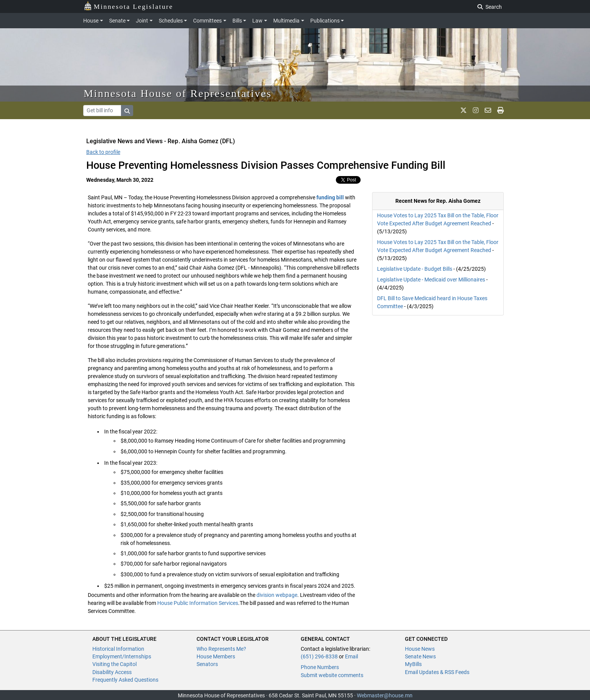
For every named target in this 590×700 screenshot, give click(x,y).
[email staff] (488, 110)
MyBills (413, 664)
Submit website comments (332, 675)
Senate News (420, 656)
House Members (216, 656)
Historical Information (118, 649)
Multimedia (286, 21)
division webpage (277, 595)
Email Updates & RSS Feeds (437, 672)
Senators (207, 664)
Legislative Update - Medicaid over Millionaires (431, 280)
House (91, 21)
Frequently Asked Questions (125, 680)
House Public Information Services (197, 603)
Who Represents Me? (221, 649)
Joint (142, 21)
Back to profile (103, 152)
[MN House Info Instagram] (476, 110)
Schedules (171, 21)
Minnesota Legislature (128, 6)
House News (420, 649)
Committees (207, 21)
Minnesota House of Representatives (178, 93)
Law (257, 21)
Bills (237, 21)
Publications (325, 21)
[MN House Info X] (463, 110)
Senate (117, 21)
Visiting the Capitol (114, 664)
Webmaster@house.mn (385, 695)
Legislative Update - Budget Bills (415, 269)
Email (351, 656)
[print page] (501, 110)
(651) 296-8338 (319, 656)
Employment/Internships (122, 656)
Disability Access (112, 672)
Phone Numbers (320, 667)
